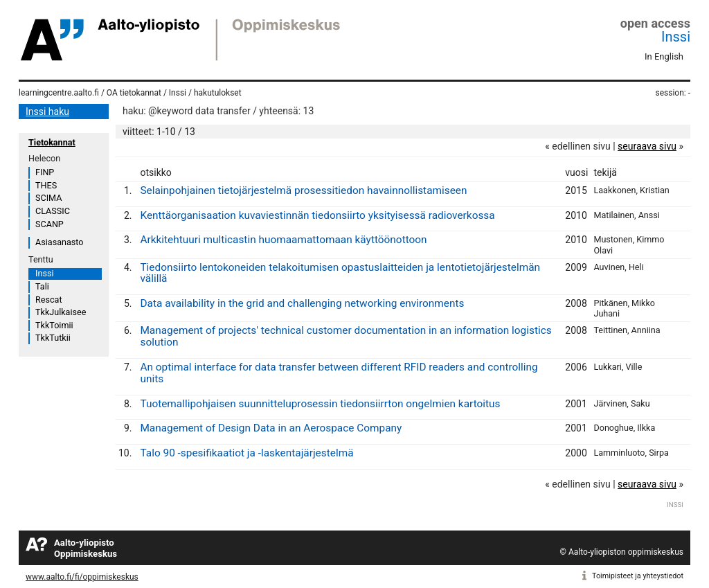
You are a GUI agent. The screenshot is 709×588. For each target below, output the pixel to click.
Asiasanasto (59, 242)
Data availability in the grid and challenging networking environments (302, 303)
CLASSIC (53, 211)
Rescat (49, 300)
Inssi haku (47, 112)
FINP (45, 172)
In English (664, 56)
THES (46, 185)
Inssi (676, 37)
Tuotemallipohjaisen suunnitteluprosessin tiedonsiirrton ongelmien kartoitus (320, 404)
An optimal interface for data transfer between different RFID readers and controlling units (339, 373)
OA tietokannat (134, 93)
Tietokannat (52, 142)
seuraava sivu (647, 146)
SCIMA (48, 198)
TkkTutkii (53, 338)
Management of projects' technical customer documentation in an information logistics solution (345, 336)
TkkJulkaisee (61, 312)
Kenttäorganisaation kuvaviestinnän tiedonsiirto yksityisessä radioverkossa (317, 215)
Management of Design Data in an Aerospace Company (271, 428)
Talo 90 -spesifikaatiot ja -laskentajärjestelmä (246, 453)
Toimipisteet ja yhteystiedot (638, 576)
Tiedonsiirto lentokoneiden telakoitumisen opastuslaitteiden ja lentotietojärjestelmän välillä (340, 273)
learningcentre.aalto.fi (59, 93)
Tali (42, 286)
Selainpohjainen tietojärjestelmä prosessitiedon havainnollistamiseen (303, 190)
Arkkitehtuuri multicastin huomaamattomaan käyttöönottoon (283, 240)
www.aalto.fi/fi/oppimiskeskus (82, 577)
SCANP (50, 224)
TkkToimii (54, 325)
